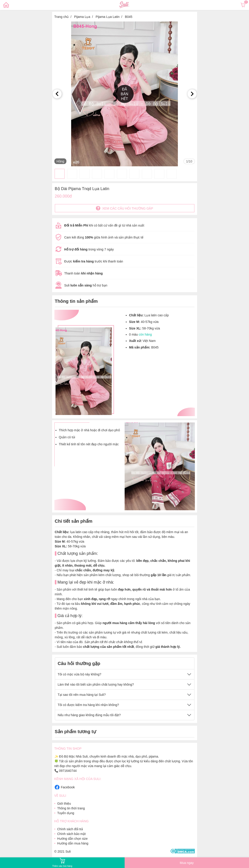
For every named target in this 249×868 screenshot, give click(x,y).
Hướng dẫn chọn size (72, 839)
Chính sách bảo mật (71, 834)
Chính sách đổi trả (70, 829)
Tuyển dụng (66, 813)
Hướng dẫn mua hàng (73, 843)
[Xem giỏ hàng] (243, 5)
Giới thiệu (64, 804)
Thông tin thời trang (71, 808)
